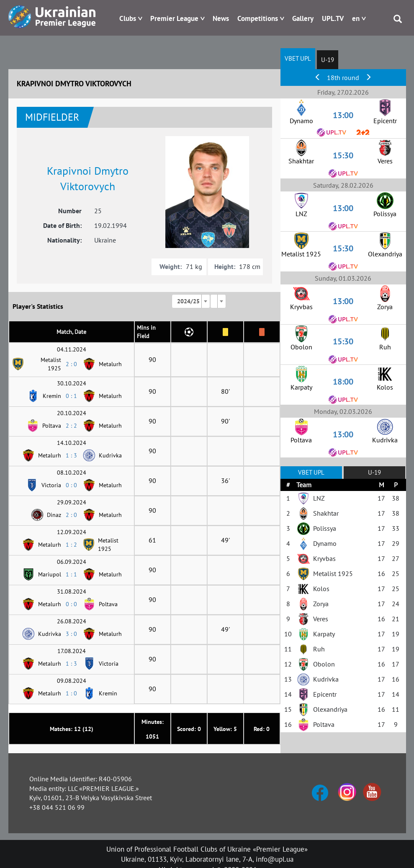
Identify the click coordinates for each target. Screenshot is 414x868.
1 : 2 (71, 545)
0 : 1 (71, 396)
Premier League (174, 18)
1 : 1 (71, 574)
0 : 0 (71, 485)
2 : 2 (71, 426)
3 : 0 (71, 634)
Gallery (303, 18)
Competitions (258, 18)
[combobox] (191, 301)
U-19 (328, 60)
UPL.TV (333, 18)
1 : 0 (71, 693)
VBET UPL (298, 58)
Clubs (128, 18)
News (221, 18)
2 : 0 (71, 364)
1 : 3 (71, 455)
